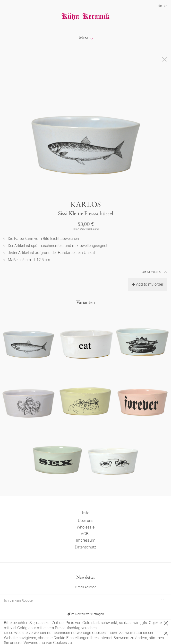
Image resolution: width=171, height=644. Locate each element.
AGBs (86, 534)
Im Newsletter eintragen (85, 614)
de (160, 6)
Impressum (86, 540)
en (165, 6)
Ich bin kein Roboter (19, 600)
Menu (84, 38)
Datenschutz (85, 547)
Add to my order (148, 284)
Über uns (86, 521)
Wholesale (86, 527)
